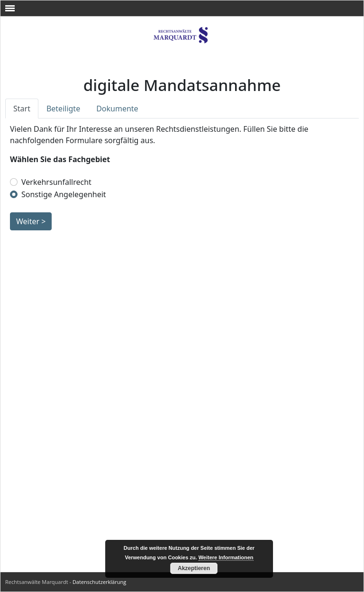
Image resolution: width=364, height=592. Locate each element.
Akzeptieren (194, 568)
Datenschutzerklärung (99, 582)
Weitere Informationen (226, 557)
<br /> (182, 313)
